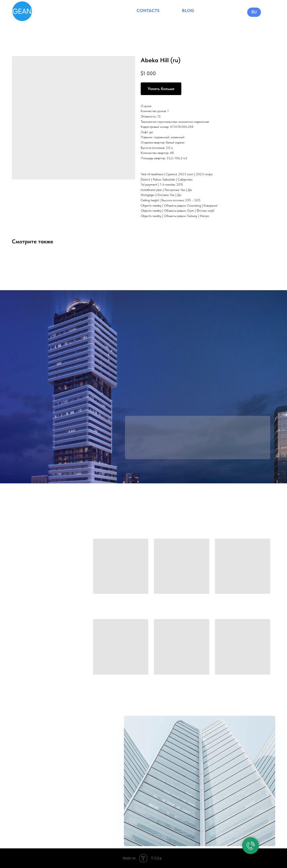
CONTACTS (148, 11)
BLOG (188, 11)
